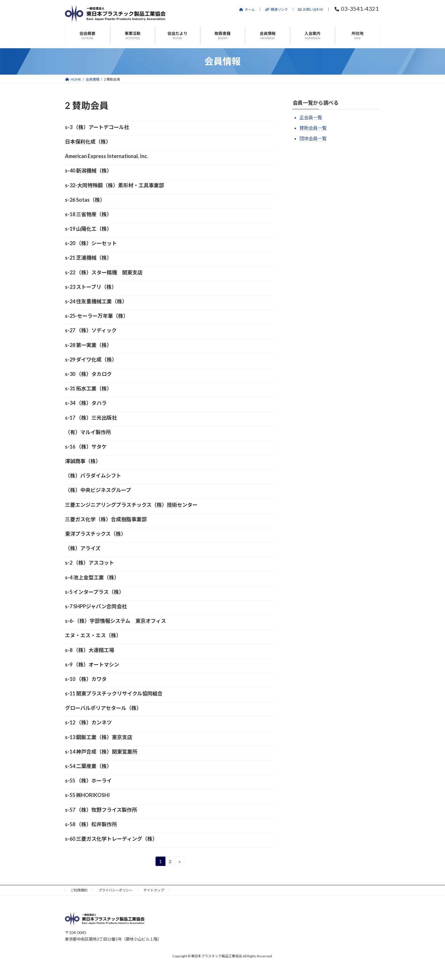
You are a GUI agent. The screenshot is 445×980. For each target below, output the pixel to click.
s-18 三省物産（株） (88, 214)
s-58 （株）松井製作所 (91, 824)
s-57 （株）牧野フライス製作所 (101, 810)
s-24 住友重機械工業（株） (96, 301)
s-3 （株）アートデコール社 (97, 127)
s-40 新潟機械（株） (88, 171)
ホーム (247, 10)
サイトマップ (154, 890)
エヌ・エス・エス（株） (93, 635)
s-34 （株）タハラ (86, 403)
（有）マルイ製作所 (88, 432)
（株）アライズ (83, 548)
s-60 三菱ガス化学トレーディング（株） (111, 839)
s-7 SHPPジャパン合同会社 (96, 606)
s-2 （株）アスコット (90, 563)
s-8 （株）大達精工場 (90, 650)
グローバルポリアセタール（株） (103, 708)
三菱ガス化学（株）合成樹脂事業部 (106, 519)
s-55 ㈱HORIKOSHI (87, 795)
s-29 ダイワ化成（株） (91, 359)
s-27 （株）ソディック (91, 330)
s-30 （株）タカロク (88, 374)
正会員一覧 (311, 117)
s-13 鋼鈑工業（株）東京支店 (99, 737)
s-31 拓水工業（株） (88, 388)
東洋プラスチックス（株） (95, 534)
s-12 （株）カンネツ (88, 722)
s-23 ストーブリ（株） (91, 287)
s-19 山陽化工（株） (88, 229)
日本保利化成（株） (88, 142)
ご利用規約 (79, 890)
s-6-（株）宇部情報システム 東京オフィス (116, 621)
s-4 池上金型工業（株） (92, 577)
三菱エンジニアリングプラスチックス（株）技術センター (131, 505)
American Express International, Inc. (107, 156)
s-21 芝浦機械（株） (88, 258)
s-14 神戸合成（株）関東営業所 (101, 752)
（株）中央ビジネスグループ (98, 490)
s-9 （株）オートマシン (92, 664)
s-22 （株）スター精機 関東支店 (104, 272)
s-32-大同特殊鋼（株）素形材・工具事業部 (115, 185)
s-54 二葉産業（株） (88, 766)
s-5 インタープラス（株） (95, 592)
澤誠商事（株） (83, 461)
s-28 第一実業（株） (88, 345)
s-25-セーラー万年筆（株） (97, 316)
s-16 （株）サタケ (86, 447)
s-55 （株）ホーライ (88, 781)
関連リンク (276, 10)
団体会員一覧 (313, 138)
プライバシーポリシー (116, 890)
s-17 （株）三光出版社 (91, 418)
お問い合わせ (311, 10)
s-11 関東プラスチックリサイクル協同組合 (114, 693)
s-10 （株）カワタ (86, 679)
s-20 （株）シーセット (91, 243)
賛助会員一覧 (313, 128)
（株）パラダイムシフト (93, 476)
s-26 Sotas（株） (85, 200)
